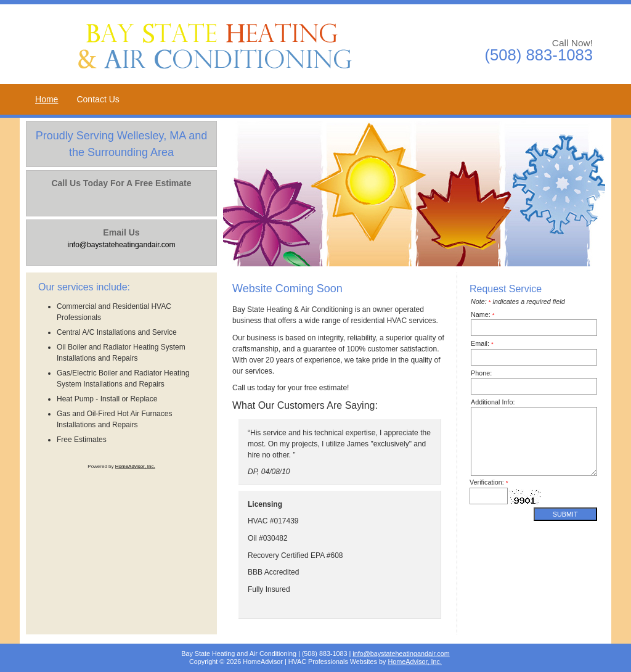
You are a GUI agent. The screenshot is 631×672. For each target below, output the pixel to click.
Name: (483, 314)
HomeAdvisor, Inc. (135, 466)
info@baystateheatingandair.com (401, 654)
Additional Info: (493, 402)
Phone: (481, 373)
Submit (565, 514)
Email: (482, 343)
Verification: (489, 482)
